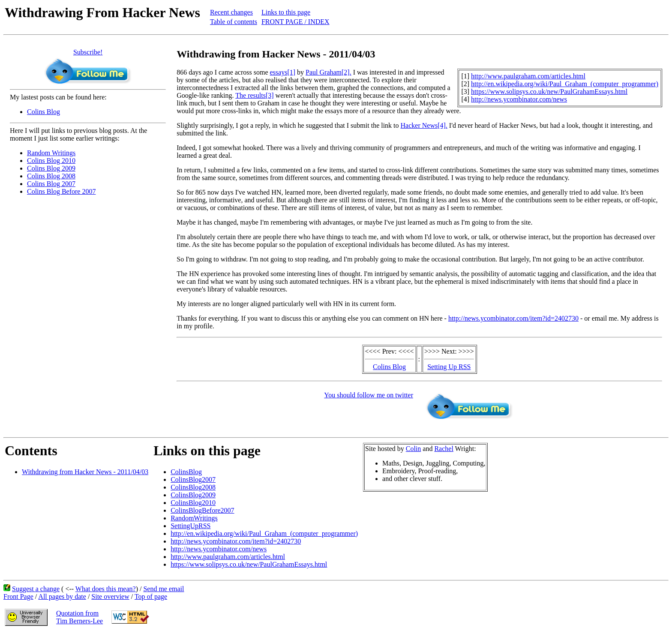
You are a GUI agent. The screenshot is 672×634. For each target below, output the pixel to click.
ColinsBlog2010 (193, 503)
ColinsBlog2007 (193, 479)
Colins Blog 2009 (51, 168)
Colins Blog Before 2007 (61, 191)
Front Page (18, 596)
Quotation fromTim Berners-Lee (79, 617)
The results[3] (254, 95)
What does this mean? (106, 589)
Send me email (163, 589)
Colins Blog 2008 (51, 176)
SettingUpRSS (190, 526)
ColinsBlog (186, 472)
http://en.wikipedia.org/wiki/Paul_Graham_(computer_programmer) (565, 84)
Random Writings (51, 153)
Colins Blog (43, 112)
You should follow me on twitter (369, 395)
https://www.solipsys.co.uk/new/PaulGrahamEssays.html (549, 92)
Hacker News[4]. (424, 125)
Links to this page (286, 12)
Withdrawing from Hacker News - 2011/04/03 (85, 472)
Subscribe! (88, 52)
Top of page (151, 596)
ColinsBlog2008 (193, 487)
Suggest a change (36, 589)
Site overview (110, 596)
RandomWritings (194, 518)
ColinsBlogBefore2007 (202, 510)
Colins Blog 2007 (51, 184)
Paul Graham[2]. (328, 72)
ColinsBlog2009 (193, 495)
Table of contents (234, 22)
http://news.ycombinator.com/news (519, 99)
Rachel (444, 449)
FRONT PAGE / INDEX (295, 22)
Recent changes (231, 12)
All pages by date (62, 596)
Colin (414, 449)
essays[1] (283, 72)
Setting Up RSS (449, 367)
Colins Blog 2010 (51, 161)
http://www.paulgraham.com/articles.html (528, 76)
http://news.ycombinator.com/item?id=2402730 (513, 318)
